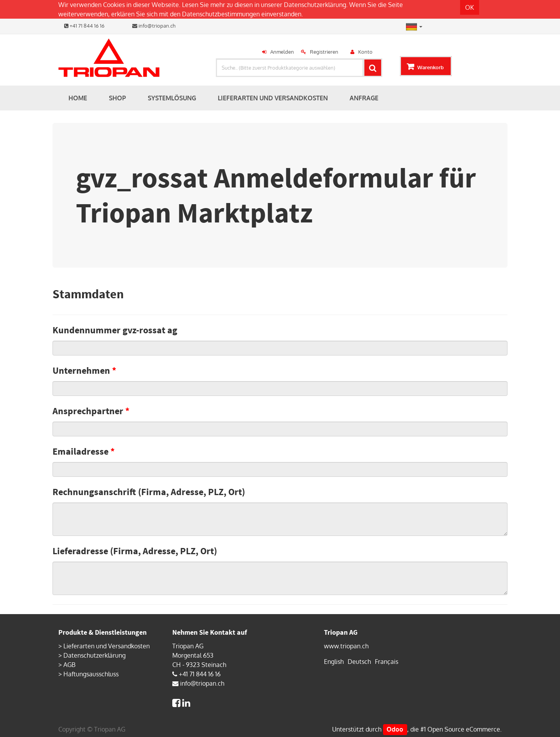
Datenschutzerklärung (315, 5)
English (334, 662)
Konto (365, 52)
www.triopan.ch (346, 646)
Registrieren (324, 52)
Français (387, 662)
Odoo (395, 729)
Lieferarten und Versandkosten (107, 646)
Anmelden (282, 52)
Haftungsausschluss (91, 674)
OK (470, 7)
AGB (69, 665)
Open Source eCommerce (464, 729)
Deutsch (359, 662)
